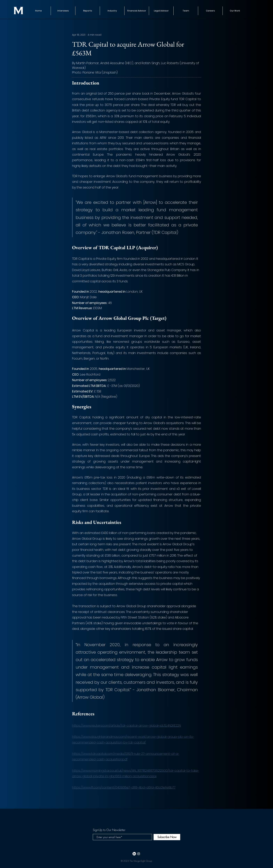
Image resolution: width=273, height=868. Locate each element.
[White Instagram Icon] (139, 854)
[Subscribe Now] (167, 837)
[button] (87, 11)
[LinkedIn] (134, 854)
